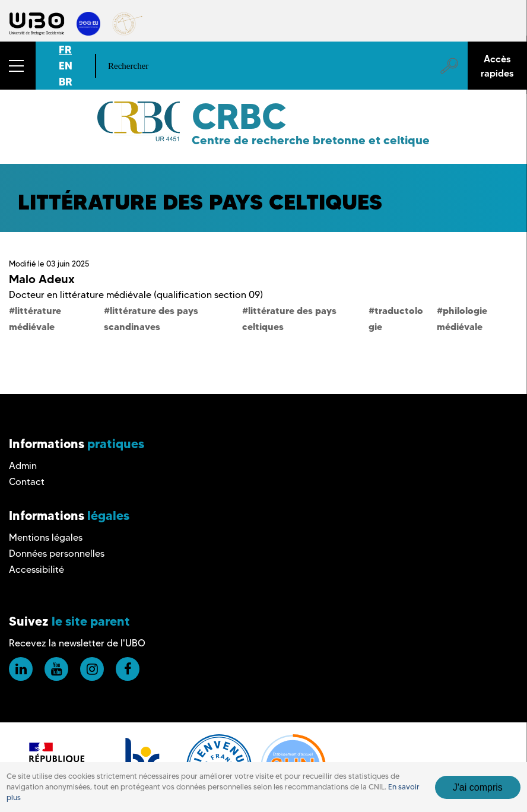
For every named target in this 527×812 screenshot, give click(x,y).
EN (66, 66)
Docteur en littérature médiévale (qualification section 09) (136, 295)
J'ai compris (478, 787)
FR (65, 50)
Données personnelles (57, 554)
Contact (27, 482)
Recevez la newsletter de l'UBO (77, 643)
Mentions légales (46, 537)
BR (66, 82)
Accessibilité (36, 570)
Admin (23, 466)
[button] (18, 66)
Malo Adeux (42, 279)
